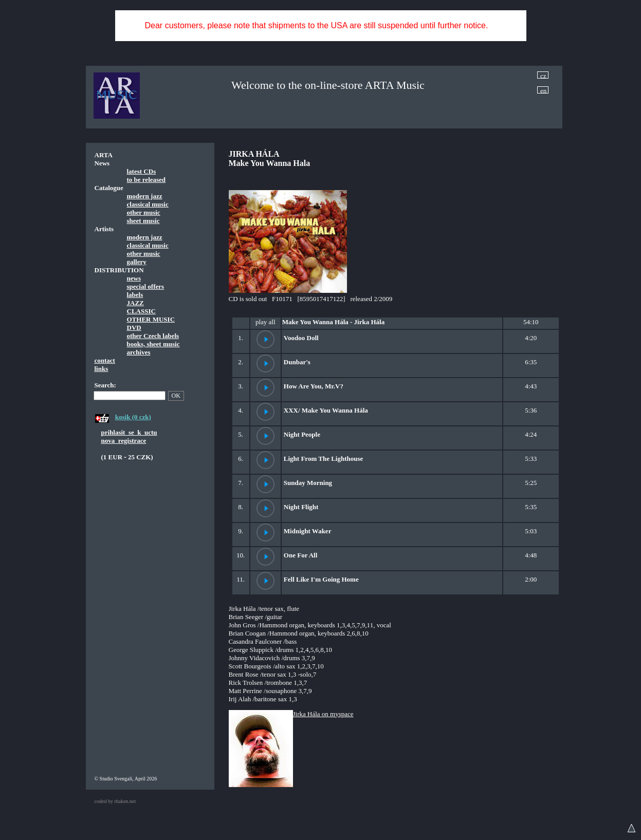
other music (144, 212)
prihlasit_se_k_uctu (129, 432)
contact (105, 360)
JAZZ (135, 303)
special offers (146, 286)
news (134, 278)
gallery (137, 262)
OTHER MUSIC (151, 319)
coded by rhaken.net (115, 801)
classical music (148, 204)
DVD (134, 328)
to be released (146, 180)
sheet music (143, 221)
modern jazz (145, 196)
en (543, 90)
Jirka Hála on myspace (323, 714)
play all (265, 322)
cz (543, 75)
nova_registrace (124, 441)
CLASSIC (141, 311)
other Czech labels (153, 336)
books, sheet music (153, 344)
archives (139, 352)
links (102, 369)
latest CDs (142, 171)
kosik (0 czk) (133, 417)
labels (135, 295)
